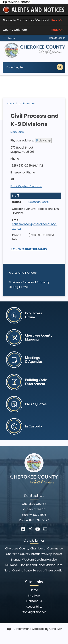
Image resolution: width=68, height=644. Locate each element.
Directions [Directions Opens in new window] (17, 132)
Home (11, 104)
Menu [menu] (12, 38)
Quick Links (34, 540)
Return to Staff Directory (29, 249)
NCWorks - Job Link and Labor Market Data (34, 565)
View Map (45, 140)
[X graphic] (30, 529)
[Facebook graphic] (23, 529)
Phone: (15, 159)
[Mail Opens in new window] (45, 529)
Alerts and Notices (23, 273)
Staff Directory (25, 104)
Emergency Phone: (23, 172)
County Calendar (34, 30)
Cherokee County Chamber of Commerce (34, 548)
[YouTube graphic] (38, 529)
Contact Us (34, 601)
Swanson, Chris (39, 202)
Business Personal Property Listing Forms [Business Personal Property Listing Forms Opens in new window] (29, 284)
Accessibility (34, 607)
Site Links (34, 582)
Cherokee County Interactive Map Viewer (34, 554)
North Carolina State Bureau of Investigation (34, 570)
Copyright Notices (34, 612)
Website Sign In (57, 38)
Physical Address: (22, 140)
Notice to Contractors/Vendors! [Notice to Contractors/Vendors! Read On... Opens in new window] (34, 20)
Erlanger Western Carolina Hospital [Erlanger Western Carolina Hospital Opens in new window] (34, 560)
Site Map (34, 596)
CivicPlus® (56, 629)
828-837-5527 (39, 520)
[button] (60, 67)
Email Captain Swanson (26, 186)
